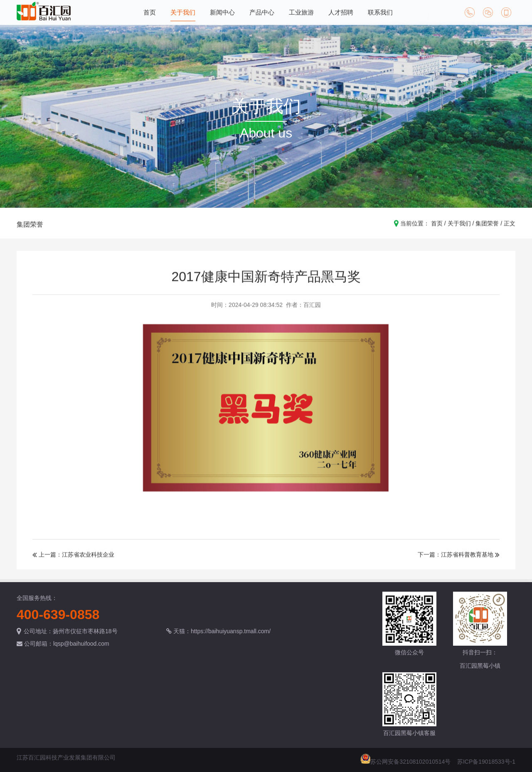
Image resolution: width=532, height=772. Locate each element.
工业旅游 (301, 12)
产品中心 (262, 12)
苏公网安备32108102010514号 (410, 762)
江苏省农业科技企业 (88, 560)
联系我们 (380, 12)
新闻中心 (222, 12)
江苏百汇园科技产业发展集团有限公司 (66, 757)
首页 (150, 12)
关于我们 (183, 12)
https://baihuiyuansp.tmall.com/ (231, 631)
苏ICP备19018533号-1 (486, 762)
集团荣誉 (30, 230)
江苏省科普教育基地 (467, 560)
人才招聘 (341, 12)
